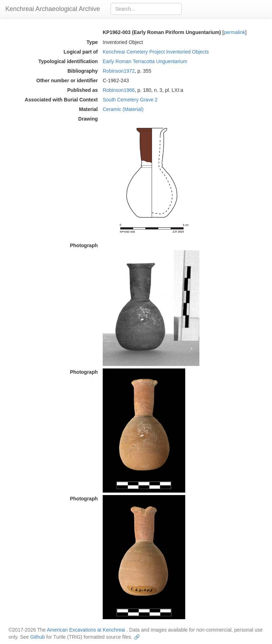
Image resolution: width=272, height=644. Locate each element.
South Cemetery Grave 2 (130, 100)
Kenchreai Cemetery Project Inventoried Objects (156, 52)
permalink (235, 32)
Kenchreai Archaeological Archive (53, 9)
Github (37, 637)
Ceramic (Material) (123, 109)
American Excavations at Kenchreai (86, 630)
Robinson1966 (119, 90)
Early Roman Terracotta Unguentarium (145, 61)
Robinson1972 (119, 71)
